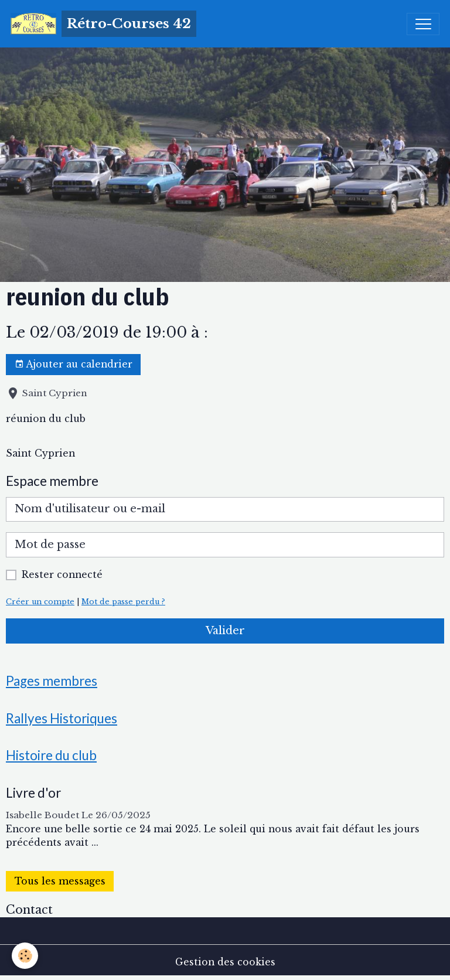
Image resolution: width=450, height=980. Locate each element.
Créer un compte (40, 602)
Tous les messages (60, 881)
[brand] (103, 24)
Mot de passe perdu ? (123, 602)
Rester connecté (62, 575)
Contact (29, 910)
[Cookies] (25, 956)
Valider (225, 631)
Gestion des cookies (225, 962)
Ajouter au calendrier (74, 365)
